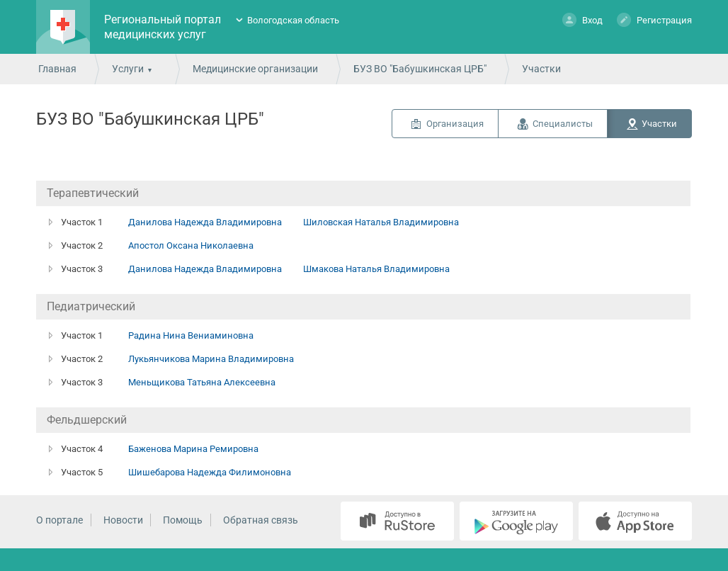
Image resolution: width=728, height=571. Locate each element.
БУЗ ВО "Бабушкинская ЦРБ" (420, 69)
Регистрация (654, 19)
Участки (659, 124)
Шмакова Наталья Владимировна (376, 269)
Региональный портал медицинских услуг (163, 27)
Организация (455, 124)
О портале (59, 520)
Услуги (128, 69)
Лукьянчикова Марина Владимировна (211, 359)
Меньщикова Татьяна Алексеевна (202, 382)
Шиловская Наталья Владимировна (381, 222)
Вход (582, 19)
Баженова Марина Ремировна (193, 449)
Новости (123, 520)
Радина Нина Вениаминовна (191, 335)
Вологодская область (293, 20)
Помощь (183, 520)
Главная (57, 69)
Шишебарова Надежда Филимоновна (210, 472)
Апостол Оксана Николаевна (191, 245)
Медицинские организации (255, 69)
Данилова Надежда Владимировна (205, 222)
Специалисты (563, 124)
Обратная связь (261, 520)
